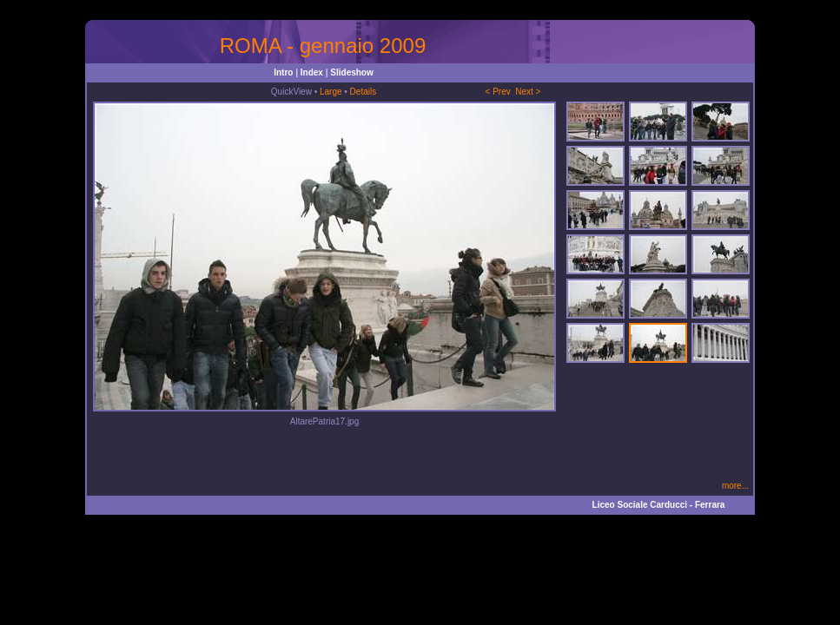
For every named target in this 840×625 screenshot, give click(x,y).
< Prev (498, 92)
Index (312, 72)
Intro (283, 72)
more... (735, 486)
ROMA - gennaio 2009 (323, 46)
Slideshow (351, 72)
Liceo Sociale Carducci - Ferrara (659, 505)
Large (331, 92)
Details (364, 92)
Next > (528, 92)
